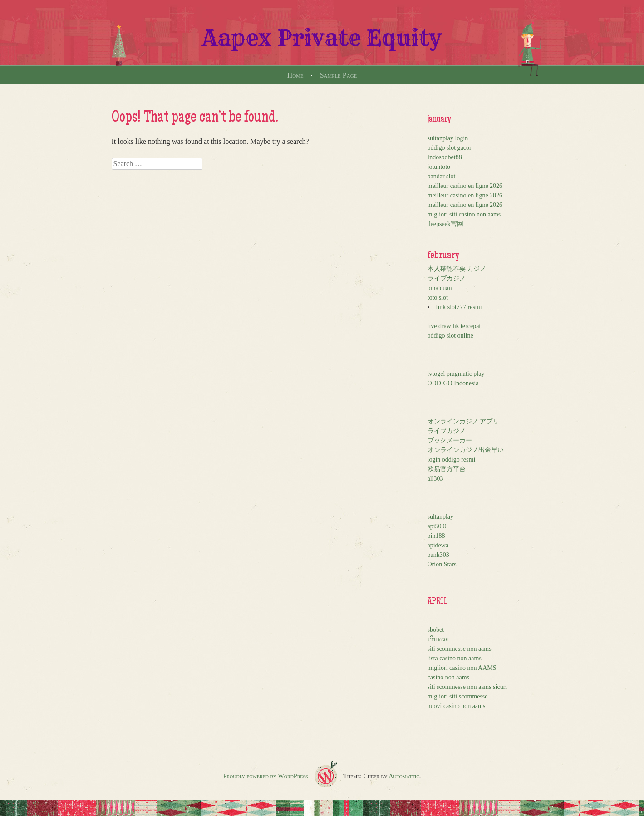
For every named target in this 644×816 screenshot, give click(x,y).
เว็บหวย (438, 639)
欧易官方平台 (447, 469)
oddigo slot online (450, 336)
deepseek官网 (445, 224)
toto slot (438, 297)
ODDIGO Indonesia (453, 383)
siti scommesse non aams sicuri (467, 687)
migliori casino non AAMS (462, 668)
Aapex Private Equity (322, 38)
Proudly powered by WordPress (266, 776)
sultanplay (441, 517)
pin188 (436, 536)
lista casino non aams (455, 658)
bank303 (438, 555)
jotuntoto (439, 167)
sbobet (436, 630)
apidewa (438, 545)
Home (295, 75)
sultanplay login (448, 138)
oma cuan (440, 288)
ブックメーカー (450, 440)
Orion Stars (442, 564)
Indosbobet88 (445, 157)
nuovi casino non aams (457, 706)
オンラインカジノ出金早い (466, 450)
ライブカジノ (447, 278)
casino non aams (449, 677)
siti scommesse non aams (460, 649)
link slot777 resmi (459, 307)
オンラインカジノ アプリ (463, 421)
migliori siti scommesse (458, 696)
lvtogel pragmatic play (456, 374)
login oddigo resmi (452, 460)
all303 (435, 479)
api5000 (438, 526)
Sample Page (339, 75)
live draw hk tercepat (454, 326)
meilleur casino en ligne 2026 (465, 186)
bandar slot (442, 176)
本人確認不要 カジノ (457, 269)
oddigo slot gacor (450, 148)
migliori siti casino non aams (464, 214)
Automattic (404, 776)
